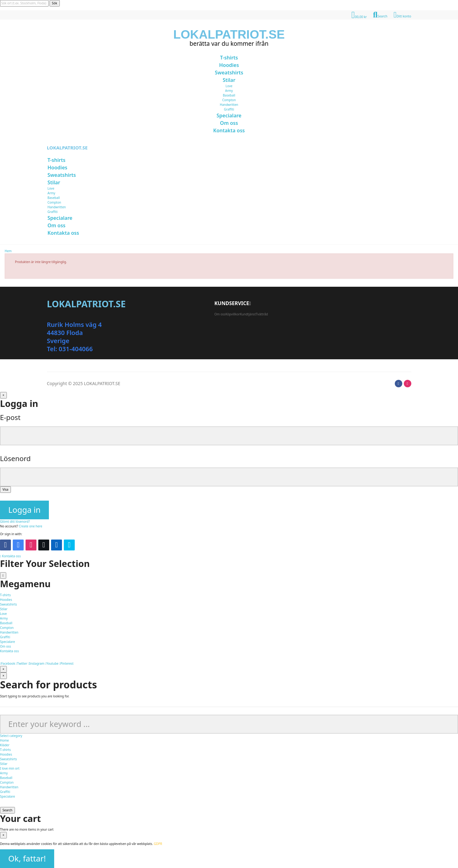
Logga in (25, 510)
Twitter (21, 663)
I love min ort (10, 768)
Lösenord (15, 458)
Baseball (229, 95)
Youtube (52, 663)
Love (229, 86)
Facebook (8, 663)
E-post (10, 417)
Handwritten (229, 105)
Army (229, 91)
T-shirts (5, 750)
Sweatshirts (8, 759)
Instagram (36, 663)
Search (7, 810)
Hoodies (6, 754)
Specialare (7, 796)
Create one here (30, 526)
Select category (11, 736)
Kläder (5, 745)
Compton (229, 100)
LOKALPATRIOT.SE (229, 34)
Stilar (4, 764)
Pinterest (66, 663)
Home (4, 740)
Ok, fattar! (27, 859)
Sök (55, 3)
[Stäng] (3, 395)
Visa (5, 489)
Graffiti (229, 109)
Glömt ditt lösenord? (15, 521)
